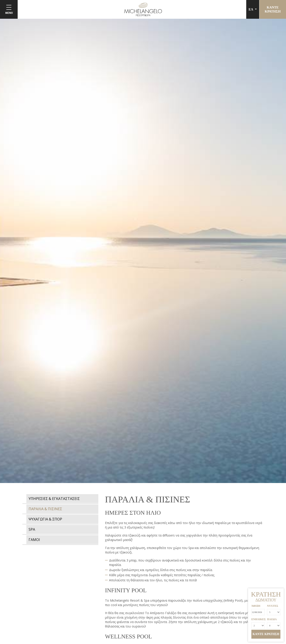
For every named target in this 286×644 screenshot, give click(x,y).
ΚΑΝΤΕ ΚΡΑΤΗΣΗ (266, 634)
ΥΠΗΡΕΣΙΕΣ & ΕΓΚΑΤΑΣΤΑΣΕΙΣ (54, 499)
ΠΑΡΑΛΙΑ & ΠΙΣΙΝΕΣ (45, 509)
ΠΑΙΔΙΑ (272, 619)
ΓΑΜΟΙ (34, 540)
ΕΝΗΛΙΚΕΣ (258, 619)
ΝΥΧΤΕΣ (273, 606)
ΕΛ (251, 9)
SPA (32, 529)
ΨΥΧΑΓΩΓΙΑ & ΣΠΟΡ (45, 519)
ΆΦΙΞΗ (256, 606)
